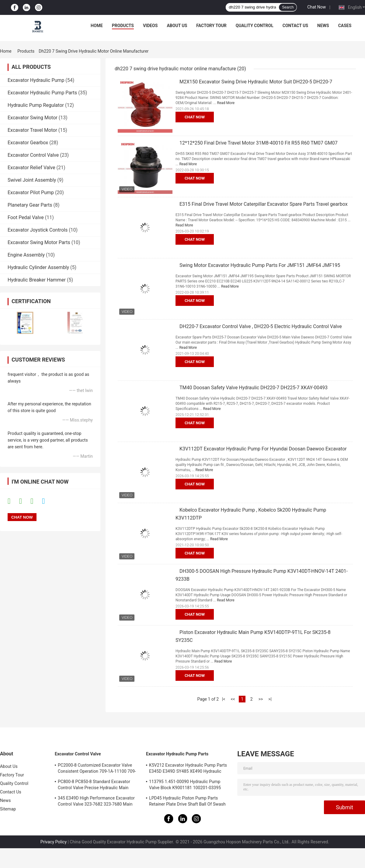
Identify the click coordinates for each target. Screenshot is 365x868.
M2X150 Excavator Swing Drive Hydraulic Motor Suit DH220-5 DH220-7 (256, 82)
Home (97, 26)
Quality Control (255, 26)
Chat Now (316, 7)
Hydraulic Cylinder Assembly (38, 267)
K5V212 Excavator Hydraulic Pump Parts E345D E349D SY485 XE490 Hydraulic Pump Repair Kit (188, 769)
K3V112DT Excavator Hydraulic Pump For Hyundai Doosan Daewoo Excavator (263, 449)
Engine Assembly (26, 255)
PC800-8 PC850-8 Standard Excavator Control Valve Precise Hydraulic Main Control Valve (94, 786)
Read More (226, 103)
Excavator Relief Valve (31, 168)
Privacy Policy (54, 842)
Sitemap (8, 809)
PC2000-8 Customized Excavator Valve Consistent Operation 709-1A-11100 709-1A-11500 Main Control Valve (97, 769)
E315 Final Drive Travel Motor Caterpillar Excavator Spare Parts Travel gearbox (264, 204)
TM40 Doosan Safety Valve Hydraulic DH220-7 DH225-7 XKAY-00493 (254, 388)
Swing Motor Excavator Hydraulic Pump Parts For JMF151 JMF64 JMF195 (260, 265)
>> (261, 699)
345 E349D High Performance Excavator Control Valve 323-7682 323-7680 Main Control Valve (96, 802)
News (323, 26)
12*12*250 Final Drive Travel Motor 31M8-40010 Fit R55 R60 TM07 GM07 (259, 143)
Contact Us (295, 26)
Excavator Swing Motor (33, 118)
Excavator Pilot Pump (31, 192)
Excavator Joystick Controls (38, 230)
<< (233, 699)
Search (288, 7)
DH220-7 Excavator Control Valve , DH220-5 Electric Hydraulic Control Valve (261, 326)
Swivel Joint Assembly (32, 180)
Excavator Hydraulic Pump (36, 80)
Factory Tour (211, 26)
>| (270, 699)
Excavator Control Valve (33, 155)
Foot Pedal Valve (26, 217)
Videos (150, 26)
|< (224, 699)
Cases (345, 26)
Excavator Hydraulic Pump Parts (42, 93)
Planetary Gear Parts (30, 205)
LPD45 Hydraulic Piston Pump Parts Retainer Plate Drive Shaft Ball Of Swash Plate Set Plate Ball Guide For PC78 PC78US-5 (187, 802)
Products (123, 26)
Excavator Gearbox (28, 143)
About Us (177, 26)
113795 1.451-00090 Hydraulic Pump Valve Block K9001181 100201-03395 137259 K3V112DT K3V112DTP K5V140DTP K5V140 (185, 786)
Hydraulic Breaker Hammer (37, 280)
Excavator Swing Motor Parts (39, 242)
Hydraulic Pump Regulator (36, 105)
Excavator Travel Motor (32, 130)
